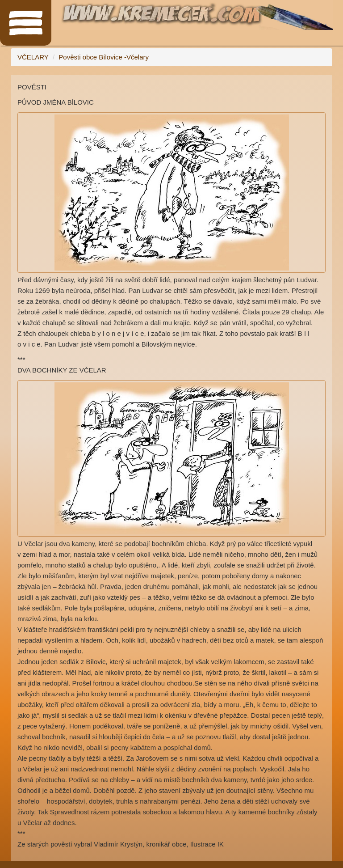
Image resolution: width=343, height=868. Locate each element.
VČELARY (33, 57)
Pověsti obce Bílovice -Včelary (104, 57)
